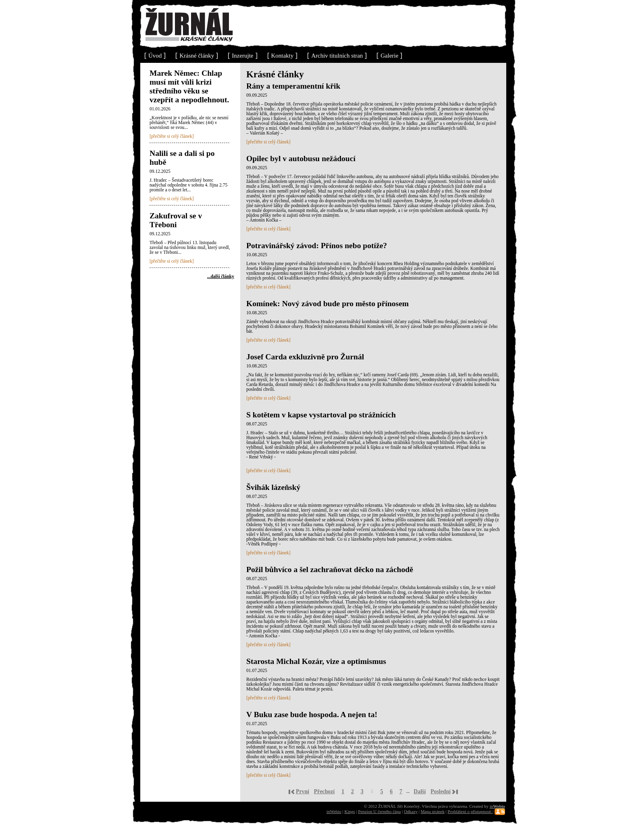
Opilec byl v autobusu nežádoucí (301, 159)
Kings (349, 811)
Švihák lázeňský (273, 487)
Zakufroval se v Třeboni (176, 220)
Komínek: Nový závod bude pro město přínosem (327, 304)
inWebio (334, 811)
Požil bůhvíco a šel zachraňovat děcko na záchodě (330, 569)
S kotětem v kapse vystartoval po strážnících (321, 415)
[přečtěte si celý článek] (172, 136)
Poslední (441, 791)
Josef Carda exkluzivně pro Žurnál (305, 357)
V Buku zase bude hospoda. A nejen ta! (312, 715)
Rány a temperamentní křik (293, 86)
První (302, 791)
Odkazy (411, 811)
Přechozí (324, 791)
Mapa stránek (433, 811)
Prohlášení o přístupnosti (470, 811)
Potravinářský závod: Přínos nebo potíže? (317, 246)
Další (420, 791)
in (497, 806)
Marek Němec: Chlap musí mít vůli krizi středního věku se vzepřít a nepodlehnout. (189, 86)
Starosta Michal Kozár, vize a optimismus (316, 661)
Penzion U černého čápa (379, 811)
